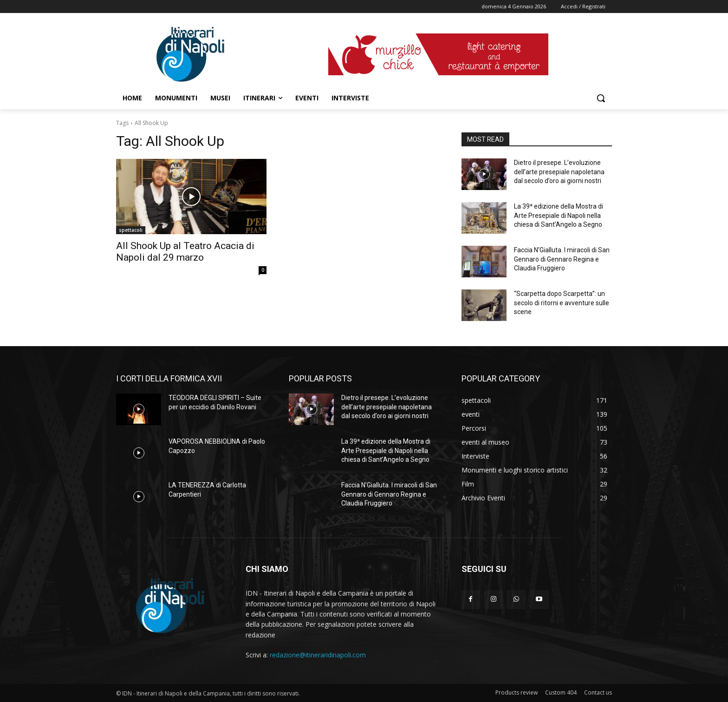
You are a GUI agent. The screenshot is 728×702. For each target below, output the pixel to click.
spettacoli (131, 230)
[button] (601, 98)
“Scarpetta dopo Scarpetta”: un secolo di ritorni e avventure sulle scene (562, 303)
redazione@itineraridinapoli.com (318, 655)
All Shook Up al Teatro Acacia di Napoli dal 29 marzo (185, 252)
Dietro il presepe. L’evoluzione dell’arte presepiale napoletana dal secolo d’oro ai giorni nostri (559, 172)
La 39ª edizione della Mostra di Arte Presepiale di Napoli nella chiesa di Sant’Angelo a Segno (559, 215)
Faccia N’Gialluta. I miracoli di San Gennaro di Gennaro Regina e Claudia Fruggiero (562, 259)
